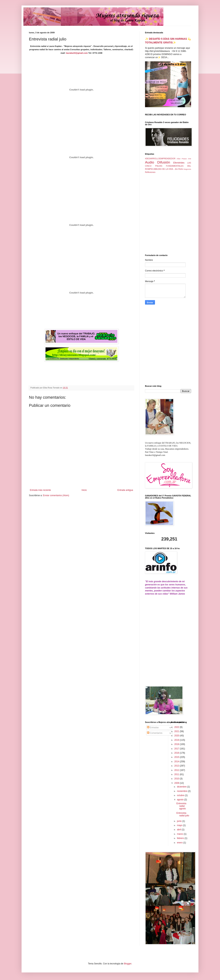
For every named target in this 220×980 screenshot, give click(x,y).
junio (180, 821)
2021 (177, 731)
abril (179, 830)
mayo (180, 825)
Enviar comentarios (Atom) (56, 495)
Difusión (164, 162)
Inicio (84, 490)
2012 (177, 770)
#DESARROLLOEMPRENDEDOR (160, 159)
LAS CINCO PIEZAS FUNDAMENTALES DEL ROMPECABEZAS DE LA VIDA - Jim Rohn (168, 166)
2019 (177, 740)
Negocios (187, 169)
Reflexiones (150, 172)
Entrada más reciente (40, 490)
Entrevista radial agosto (181, 806)
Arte (189, 159)
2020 (177, 736)
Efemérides (179, 163)
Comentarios (155, 733)
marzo (180, 834)
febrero (181, 838)
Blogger (128, 964)
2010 (177, 779)
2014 (177, 762)
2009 (177, 783)
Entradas (153, 728)
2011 (177, 774)
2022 (177, 727)
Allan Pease (182, 159)
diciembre (182, 787)
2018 (177, 744)
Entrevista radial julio (183, 814)
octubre (181, 795)
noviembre (182, 791)
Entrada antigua (125, 490)
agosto (180, 800)
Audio (150, 162)
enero (180, 843)
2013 (177, 766)
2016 (177, 753)
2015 (177, 757)
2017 (177, 749)
